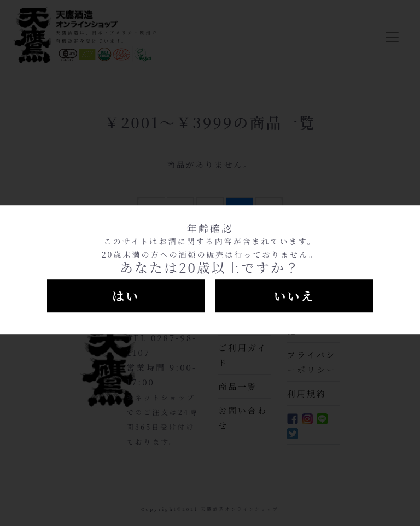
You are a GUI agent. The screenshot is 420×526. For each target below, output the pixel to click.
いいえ (294, 296)
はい (126, 296)
